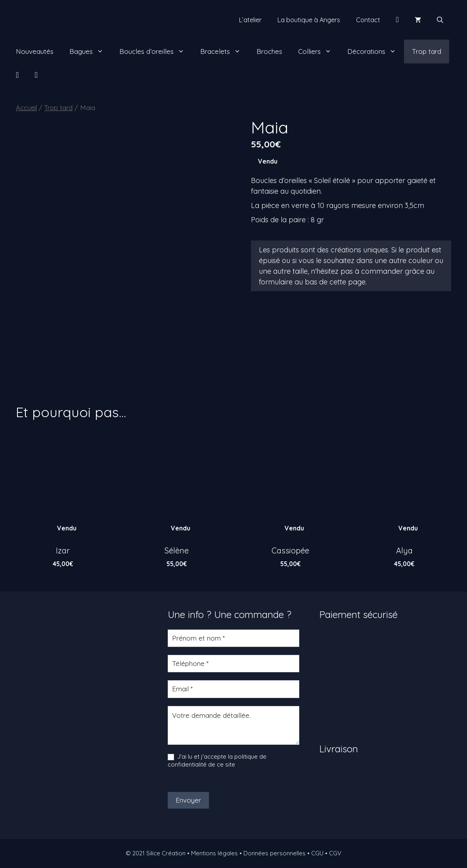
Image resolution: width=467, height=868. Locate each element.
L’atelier (250, 20)
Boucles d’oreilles (156, 52)
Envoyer (188, 800)
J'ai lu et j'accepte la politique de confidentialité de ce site (217, 760)
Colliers (319, 52)
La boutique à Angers (309, 20)
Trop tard (427, 51)
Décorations (376, 52)
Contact (368, 20)
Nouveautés (35, 51)
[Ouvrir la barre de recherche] (440, 20)
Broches (269, 51)
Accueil (26, 108)
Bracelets (224, 52)
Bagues (90, 52)
